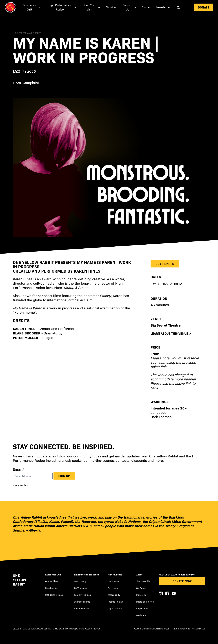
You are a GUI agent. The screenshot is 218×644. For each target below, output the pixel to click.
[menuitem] (31, 7)
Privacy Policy (198, 629)
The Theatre (113, 581)
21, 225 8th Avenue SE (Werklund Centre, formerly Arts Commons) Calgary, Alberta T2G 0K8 (56, 629)
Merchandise (52, 588)
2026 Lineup (80, 581)
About (139, 575)
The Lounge (113, 588)
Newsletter (163, 7)
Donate (204, 7)
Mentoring (141, 595)
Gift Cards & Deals (54, 595)
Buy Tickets (165, 264)
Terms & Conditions (181, 629)
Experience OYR (53, 575)
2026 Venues (80, 588)
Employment (142, 608)
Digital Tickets (115, 608)
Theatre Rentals (116, 602)
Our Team (141, 588)
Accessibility (114, 595)
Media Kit (141, 615)
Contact (147, 7)
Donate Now (182, 581)
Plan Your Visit (115, 575)
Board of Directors (145, 602)
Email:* (18, 469)
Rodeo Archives (82, 608)
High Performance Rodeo (87, 575)
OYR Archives (52, 581)
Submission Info (82, 602)
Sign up (64, 476)
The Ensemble (143, 581)
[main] (109, 224)
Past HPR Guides (82, 595)
